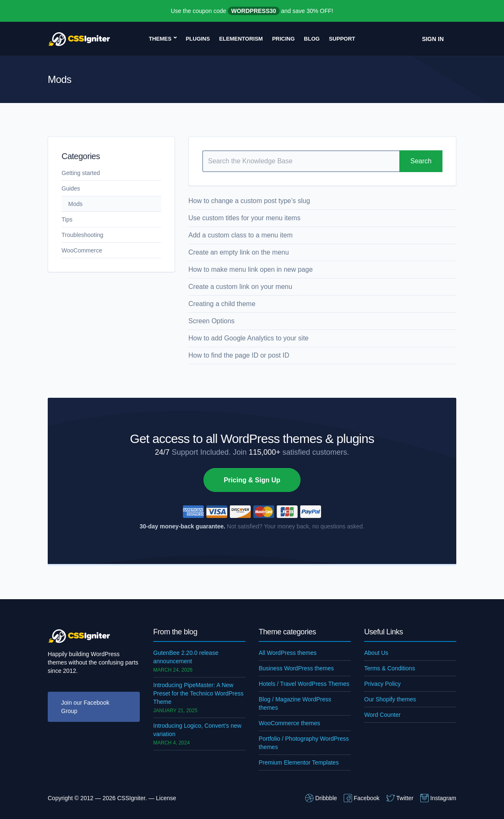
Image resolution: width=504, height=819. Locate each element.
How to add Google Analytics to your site (248, 338)
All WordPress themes (288, 653)
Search (421, 161)
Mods (75, 204)
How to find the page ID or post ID (239, 355)
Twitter (400, 798)
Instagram (438, 798)
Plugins (198, 39)
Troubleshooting (82, 235)
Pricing (283, 39)
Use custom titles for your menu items (244, 218)
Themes (160, 39)
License (166, 798)
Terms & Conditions (390, 668)
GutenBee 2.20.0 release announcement (186, 657)
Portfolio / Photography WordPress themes (304, 743)
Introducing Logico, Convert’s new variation (197, 730)
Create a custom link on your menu (240, 287)
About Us (376, 653)
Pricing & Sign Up (252, 480)
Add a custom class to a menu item (240, 235)
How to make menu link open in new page (251, 269)
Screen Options (211, 321)
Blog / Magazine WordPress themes (295, 703)
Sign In (433, 39)
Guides (71, 188)
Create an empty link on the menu (239, 252)
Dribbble (321, 798)
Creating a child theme (222, 304)
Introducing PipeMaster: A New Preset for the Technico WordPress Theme (198, 693)
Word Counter (382, 715)
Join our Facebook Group (85, 707)
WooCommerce (82, 250)
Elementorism (241, 39)
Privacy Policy (382, 684)
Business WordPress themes (296, 668)
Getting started (81, 173)
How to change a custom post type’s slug (249, 201)
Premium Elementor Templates (299, 762)
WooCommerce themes (289, 723)
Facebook (361, 798)
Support (342, 39)
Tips (67, 219)
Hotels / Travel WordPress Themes (304, 684)
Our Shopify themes (390, 699)
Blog (312, 39)
